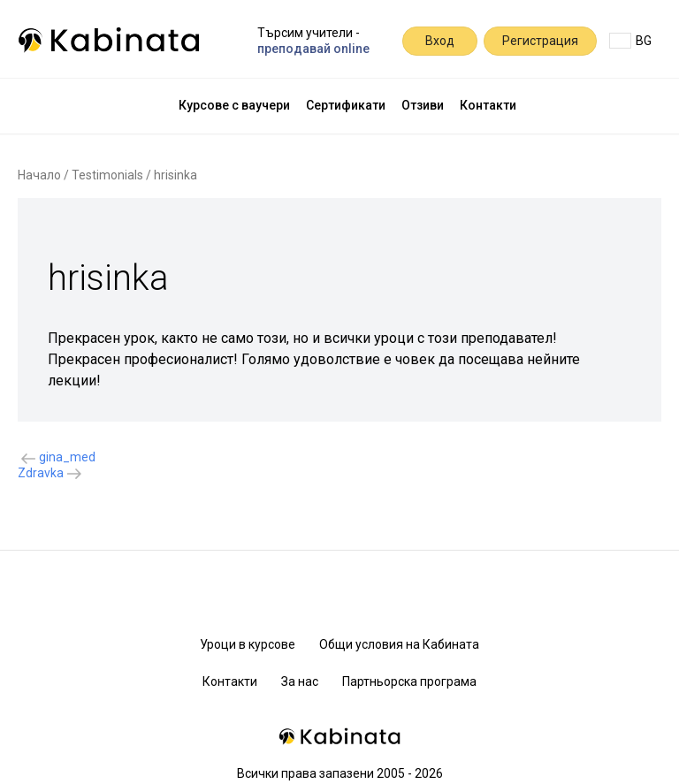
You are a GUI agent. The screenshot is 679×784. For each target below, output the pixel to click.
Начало (39, 175)
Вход (440, 41)
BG (630, 41)
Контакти (488, 105)
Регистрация (540, 41)
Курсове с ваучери (234, 105)
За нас (300, 681)
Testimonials (107, 175)
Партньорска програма (409, 681)
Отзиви (423, 105)
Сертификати (346, 105)
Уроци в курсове (248, 644)
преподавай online (313, 49)
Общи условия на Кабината (399, 644)
